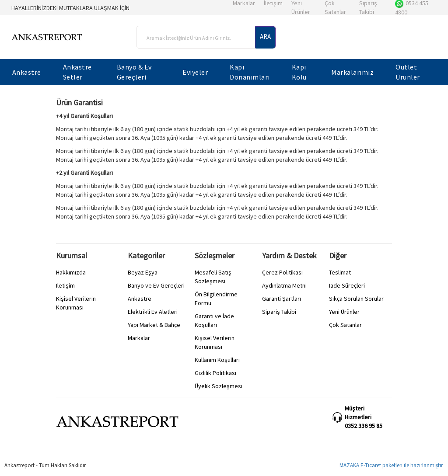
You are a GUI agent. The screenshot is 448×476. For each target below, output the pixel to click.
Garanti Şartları (282, 299)
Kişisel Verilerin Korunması (76, 303)
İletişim (65, 285)
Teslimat (340, 272)
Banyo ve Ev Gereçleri (156, 285)
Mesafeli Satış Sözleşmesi (213, 277)
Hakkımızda (71, 272)
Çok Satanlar (345, 325)
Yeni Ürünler (344, 312)
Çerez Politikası (282, 272)
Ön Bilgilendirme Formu (216, 299)
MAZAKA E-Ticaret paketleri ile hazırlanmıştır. (392, 465)
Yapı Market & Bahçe (154, 325)
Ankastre (140, 299)
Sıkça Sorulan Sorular (356, 299)
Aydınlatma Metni (284, 285)
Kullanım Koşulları (217, 360)
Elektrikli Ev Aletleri (153, 312)
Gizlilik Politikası (215, 373)
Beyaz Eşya (143, 272)
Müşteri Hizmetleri (358, 413)
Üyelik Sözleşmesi (219, 386)
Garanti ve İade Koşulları (214, 320)
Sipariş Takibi (279, 312)
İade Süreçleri (347, 285)
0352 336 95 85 (364, 426)
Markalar (139, 338)
